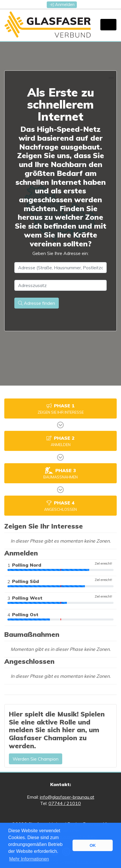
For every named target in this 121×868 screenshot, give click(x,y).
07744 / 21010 (65, 803)
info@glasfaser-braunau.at (67, 797)
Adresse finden (37, 303)
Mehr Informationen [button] (29, 859)
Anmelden (62, 5)
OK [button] (93, 845)
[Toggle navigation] (108, 25)
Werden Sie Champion (36, 759)
